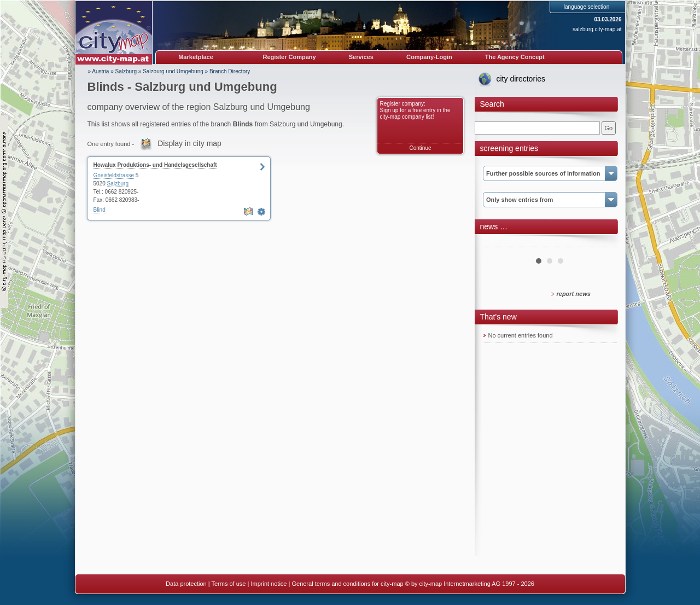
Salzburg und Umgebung (173, 71)
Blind (100, 210)
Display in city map (189, 143)
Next (603, 243)
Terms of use (228, 584)
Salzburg (126, 71)
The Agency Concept (515, 57)
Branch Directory (230, 71)
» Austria (99, 71)
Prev (497, 243)
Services (361, 57)
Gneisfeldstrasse (114, 175)
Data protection (186, 584)
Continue (420, 148)
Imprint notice (269, 584)
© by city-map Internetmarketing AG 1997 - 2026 (470, 584)
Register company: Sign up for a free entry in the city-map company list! (415, 110)
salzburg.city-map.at (597, 29)
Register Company (290, 57)
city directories (521, 79)
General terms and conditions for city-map (347, 584)
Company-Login (429, 57)
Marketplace (196, 57)
